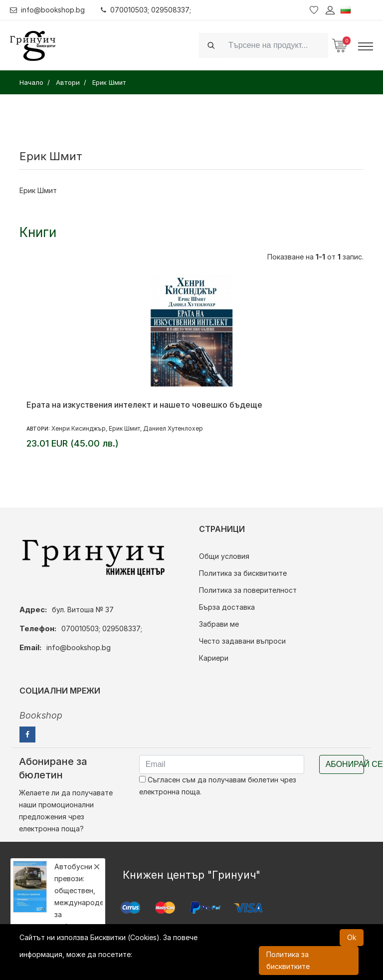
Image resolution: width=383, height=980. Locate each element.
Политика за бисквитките (243, 573)
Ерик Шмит (124, 428)
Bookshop (41, 715)
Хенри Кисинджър (79, 428)
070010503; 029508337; (146, 10)
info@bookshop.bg (48, 10)
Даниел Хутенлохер (173, 428)
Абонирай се (345, 764)
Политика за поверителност (248, 590)
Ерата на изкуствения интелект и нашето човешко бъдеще (144, 405)
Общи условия (224, 556)
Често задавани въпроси (242, 641)
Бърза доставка (227, 607)
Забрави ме (219, 624)
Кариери (214, 658)
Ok (352, 937)
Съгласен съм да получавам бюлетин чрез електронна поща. (218, 786)
